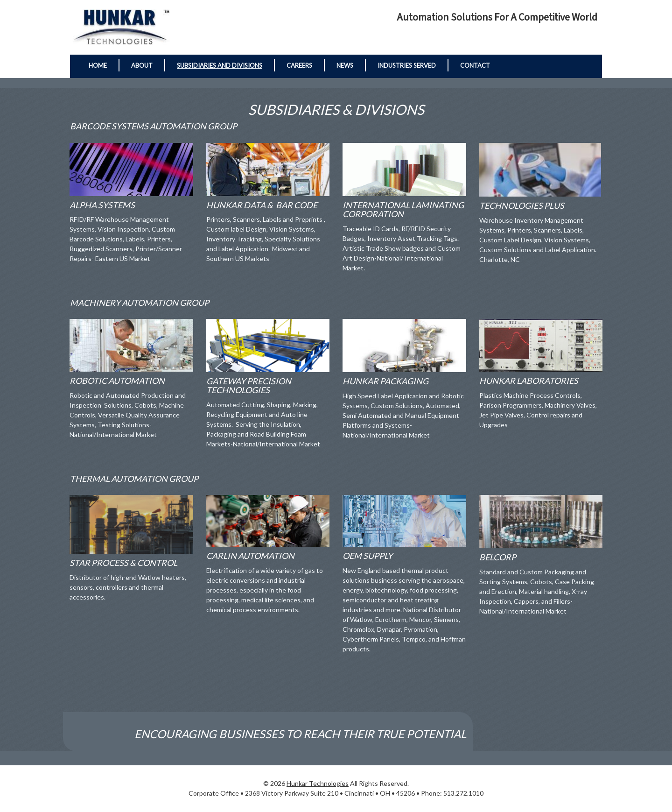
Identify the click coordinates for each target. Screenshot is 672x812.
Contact (475, 65)
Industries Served (407, 65)
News (345, 65)
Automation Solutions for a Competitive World (497, 18)
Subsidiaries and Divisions (220, 65)
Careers (299, 65)
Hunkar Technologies (318, 783)
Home (98, 65)
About (142, 65)
